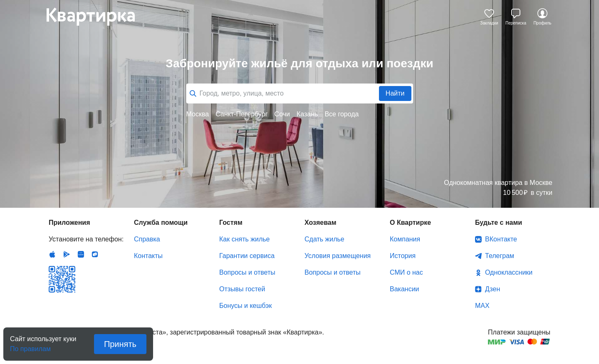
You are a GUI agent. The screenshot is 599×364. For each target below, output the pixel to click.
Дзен (493, 289)
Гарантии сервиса (247, 256)
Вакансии (405, 289)
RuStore (95, 254)
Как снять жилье (244, 239)
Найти (395, 93)
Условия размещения (338, 256)
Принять (120, 344)
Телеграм (500, 256)
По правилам (30, 346)
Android (67, 254)
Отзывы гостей (242, 289)
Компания (405, 239)
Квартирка (97, 17)
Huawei (81, 254)
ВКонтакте (501, 239)
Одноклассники (509, 272)
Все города (342, 114)
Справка (147, 239)
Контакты (148, 256)
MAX (482, 306)
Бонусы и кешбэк (245, 306)
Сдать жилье (324, 239)
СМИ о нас (406, 272)
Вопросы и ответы (247, 272)
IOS (52, 254)
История (403, 256)
